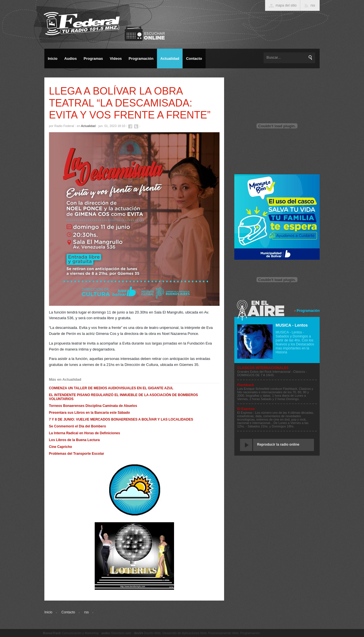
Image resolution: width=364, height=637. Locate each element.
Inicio (48, 612)
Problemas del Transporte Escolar (76, 454)
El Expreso (246, 409)
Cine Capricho (60, 447)
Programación (308, 311)
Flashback (246, 385)
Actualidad (88, 126)
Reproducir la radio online (278, 445)
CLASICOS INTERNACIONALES (263, 368)
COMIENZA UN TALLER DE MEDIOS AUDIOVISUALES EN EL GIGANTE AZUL (111, 388)
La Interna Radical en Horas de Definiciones (84, 433)
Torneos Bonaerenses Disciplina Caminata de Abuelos (93, 406)
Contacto (68, 612)
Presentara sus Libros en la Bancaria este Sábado (89, 413)
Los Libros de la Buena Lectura (74, 440)
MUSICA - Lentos (292, 325)
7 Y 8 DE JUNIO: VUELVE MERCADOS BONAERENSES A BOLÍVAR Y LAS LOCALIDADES (121, 419)
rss (86, 612)
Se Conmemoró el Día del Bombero (77, 426)
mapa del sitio (286, 5)
